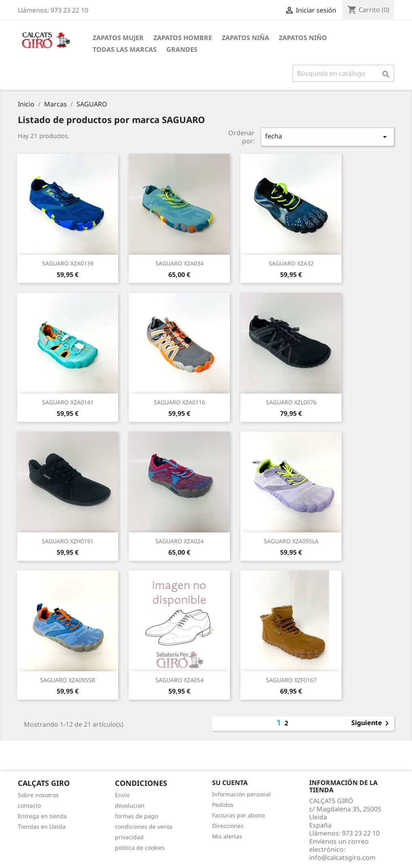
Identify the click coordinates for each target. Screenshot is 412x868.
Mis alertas (227, 836)
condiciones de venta (144, 827)
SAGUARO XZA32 (291, 263)
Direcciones (228, 826)
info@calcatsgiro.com (342, 857)
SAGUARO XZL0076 (291, 402)
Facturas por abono (238, 815)
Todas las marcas (125, 49)
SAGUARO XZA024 (179, 541)
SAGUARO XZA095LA (291, 541)
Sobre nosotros (38, 795)
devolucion (130, 805)
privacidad (129, 837)
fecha (327, 137)
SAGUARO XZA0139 (68, 263)
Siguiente (372, 723)
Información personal (241, 794)
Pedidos (223, 805)
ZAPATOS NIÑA (245, 38)
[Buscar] (343, 73)
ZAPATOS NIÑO (303, 38)
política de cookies (140, 848)
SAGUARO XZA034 (179, 263)
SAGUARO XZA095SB (68, 680)
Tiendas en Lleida (42, 827)
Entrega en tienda (42, 816)
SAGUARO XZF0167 (291, 680)
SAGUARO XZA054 (179, 680)
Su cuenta (230, 783)
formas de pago (136, 816)
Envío (122, 795)
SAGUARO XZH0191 (68, 541)
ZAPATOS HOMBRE (183, 38)
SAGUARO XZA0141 (68, 402)
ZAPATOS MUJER (118, 38)
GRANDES (182, 49)
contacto (29, 805)
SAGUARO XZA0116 (179, 402)
